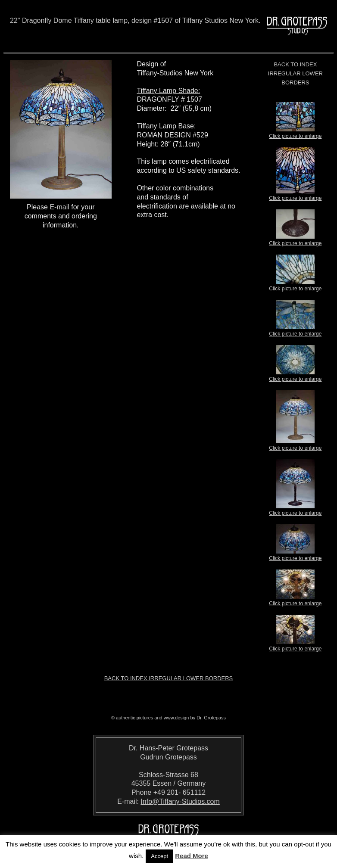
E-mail (59, 207)
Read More (192, 856)
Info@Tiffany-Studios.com (180, 801)
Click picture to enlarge (295, 134)
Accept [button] (159, 856)
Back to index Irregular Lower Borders (295, 73)
